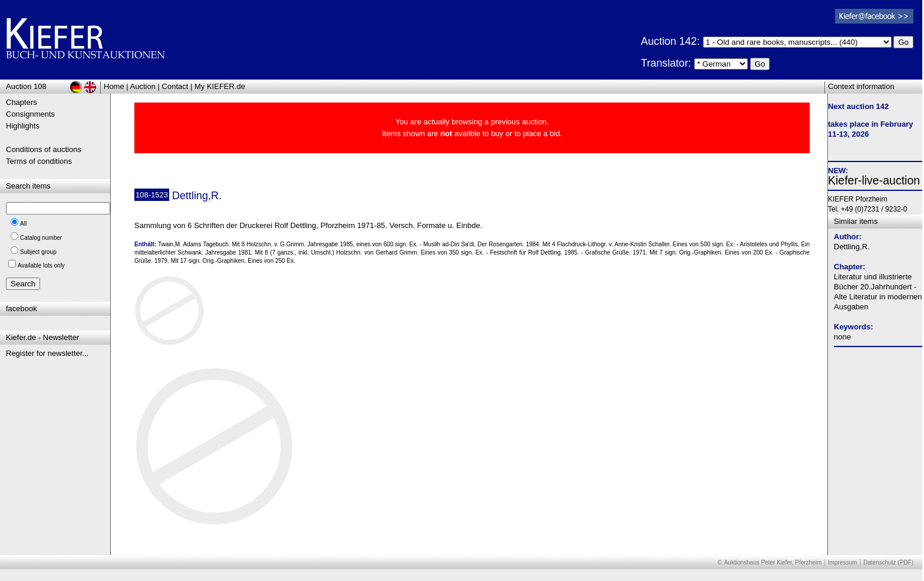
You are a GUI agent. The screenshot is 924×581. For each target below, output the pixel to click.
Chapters (22, 102)
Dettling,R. (852, 247)
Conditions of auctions (44, 149)
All (23, 224)
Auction (143, 86)
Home (114, 86)
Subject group (38, 252)
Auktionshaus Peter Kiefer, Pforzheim (773, 562)
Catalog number (41, 238)
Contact (175, 86)
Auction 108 (26, 86)
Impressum (842, 562)
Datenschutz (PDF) (888, 562)
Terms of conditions (39, 161)
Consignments (30, 114)
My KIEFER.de (220, 86)
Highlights (23, 126)
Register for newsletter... (47, 353)
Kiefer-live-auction (874, 180)
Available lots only (41, 265)
